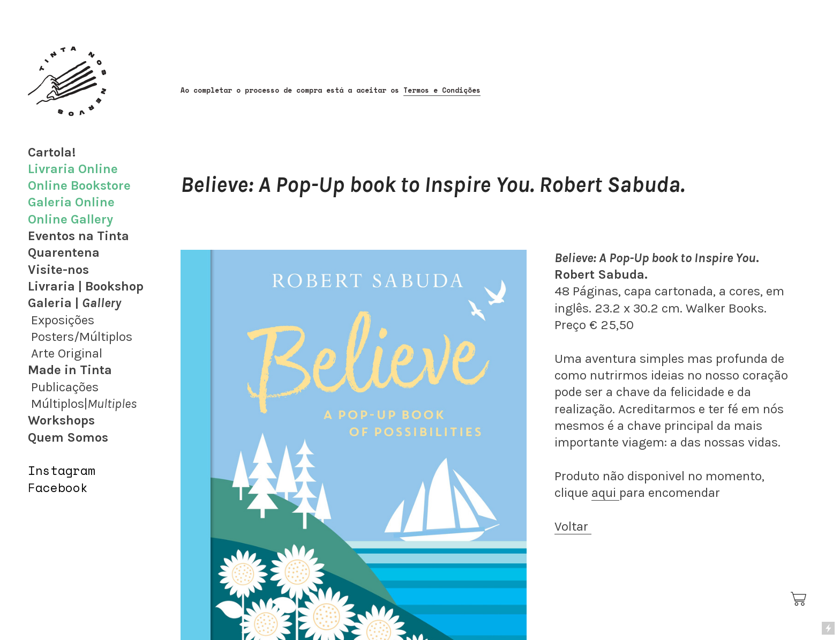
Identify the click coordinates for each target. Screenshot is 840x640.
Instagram (62, 470)
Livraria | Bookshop (86, 286)
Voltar (573, 526)
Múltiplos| (84, 404)
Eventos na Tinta (78, 236)
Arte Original (67, 353)
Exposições (63, 320)
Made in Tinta (70, 370)
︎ (799, 599)
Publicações (65, 387)
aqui (605, 493)
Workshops (61, 420)
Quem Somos (68, 437)
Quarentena (64, 252)
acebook (62, 488)
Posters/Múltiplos (82, 337)
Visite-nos (58, 270)
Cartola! (52, 152)
